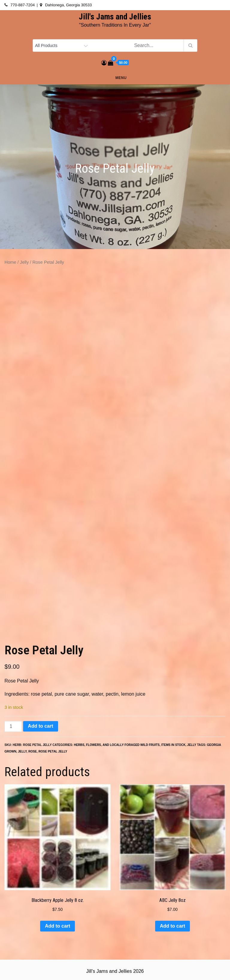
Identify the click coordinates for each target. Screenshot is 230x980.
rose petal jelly (53, 751)
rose (33, 751)
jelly (22, 751)
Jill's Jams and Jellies (115, 17)
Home (10, 262)
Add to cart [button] (57, 926)
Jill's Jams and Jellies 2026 (115, 971)
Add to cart (40, 726)
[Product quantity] (13, 726)
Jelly (24, 262)
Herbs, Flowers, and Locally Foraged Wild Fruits (117, 745)
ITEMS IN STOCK (174, 745)
